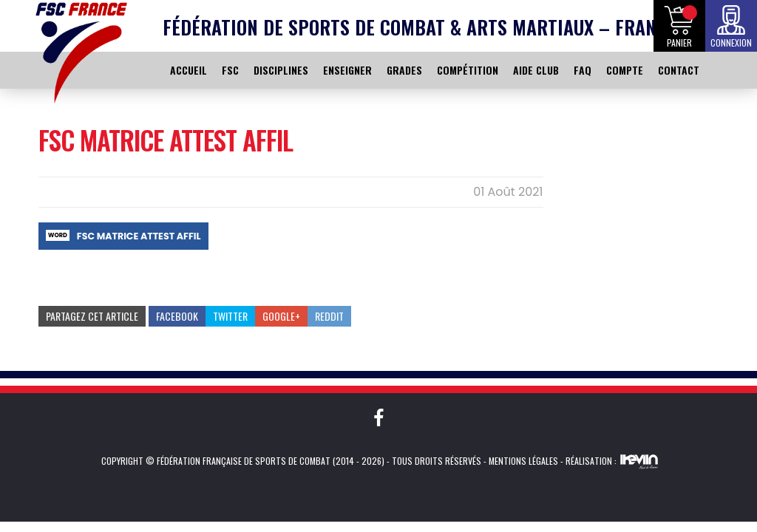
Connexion (731, 42)
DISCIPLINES (281, 70)
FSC (230, 70)
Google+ (281, 316)
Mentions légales (523, 461)
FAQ (583, 70)
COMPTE (625, 70)
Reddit (329, 316)
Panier (679, 42)
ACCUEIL (189, 70)
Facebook (177, 316)
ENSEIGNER (347, 70)
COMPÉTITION (468, 70)
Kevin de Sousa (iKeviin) (639, 461)
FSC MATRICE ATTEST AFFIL (139, 236)
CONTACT (679, 70)
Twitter (230, 316)
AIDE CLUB (536, 70)
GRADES (404, 70)
